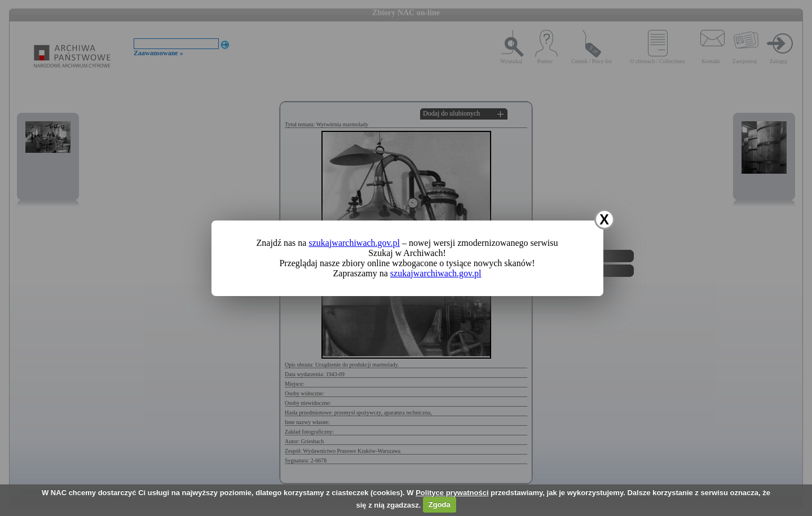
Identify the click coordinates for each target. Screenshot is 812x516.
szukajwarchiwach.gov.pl (354, 243)
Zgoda (440, 504)
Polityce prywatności (452, 493)
